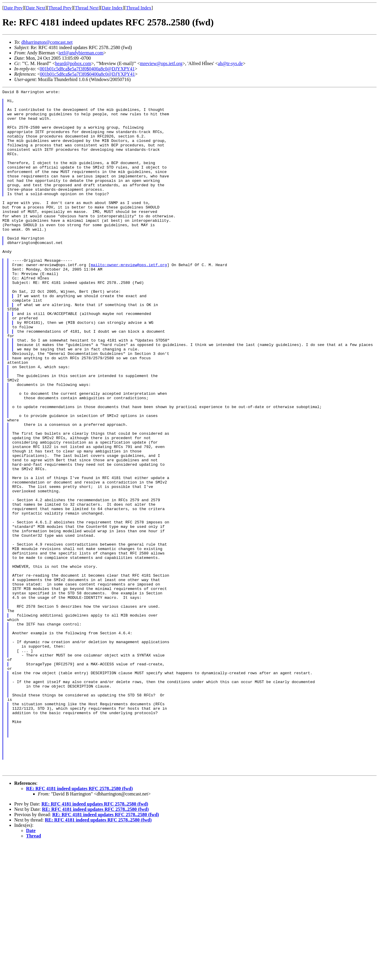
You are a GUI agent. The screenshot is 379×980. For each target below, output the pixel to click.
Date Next (36, 8)
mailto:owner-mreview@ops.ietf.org (129, 300)
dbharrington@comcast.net (47, 42)
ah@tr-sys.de (230, 63)
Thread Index (139, 8)
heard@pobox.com (73, 63)
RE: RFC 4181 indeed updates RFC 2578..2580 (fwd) (79, 925)
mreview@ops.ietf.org (161, 63)
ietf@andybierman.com (81, 53)
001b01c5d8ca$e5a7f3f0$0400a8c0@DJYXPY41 (87, 69)
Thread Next (87, 8)
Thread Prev (60, 8)
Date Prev (13, 8)
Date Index (112, 8)
